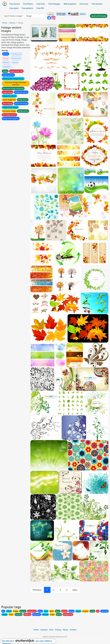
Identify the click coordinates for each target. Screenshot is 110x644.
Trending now (16, 54)
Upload (51, 14)
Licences (44, 630)
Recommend (16, 58)
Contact (73, 630)
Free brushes (97, 4)
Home (5, 23)
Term (51, 630)
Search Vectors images (13, 16)
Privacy (58, 630)
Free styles (14, 8)
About (65, 630)
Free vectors (15, 4)
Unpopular (7, 67)
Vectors (12, 23)
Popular (15, 62)
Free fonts (41, 4)
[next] (75, 590)
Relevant (6, 62)
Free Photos (28, 4)
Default (6, 54)
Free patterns (27, 8)
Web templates (70, 4)
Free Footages (54, 4)
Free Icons (84, 4)
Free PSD (40, 8)
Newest (6, 58)
